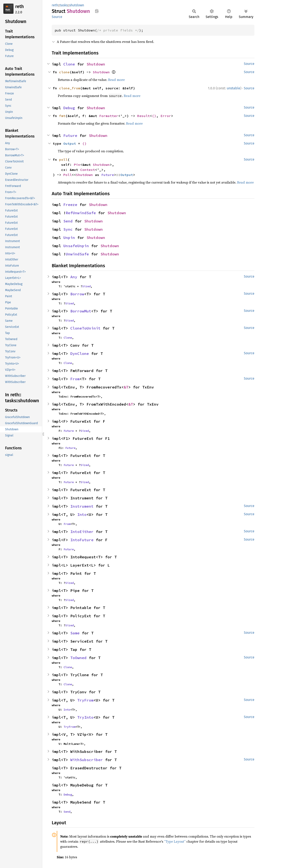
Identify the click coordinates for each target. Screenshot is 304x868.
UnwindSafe (77, 254)
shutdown (77, 5)
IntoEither (82, 532)
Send (68, 221)
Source (57, 17)
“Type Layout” (175, 841)
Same (75, 633)
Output (70, 143)
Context (88, 170)
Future (70, 136)
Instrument (82, 506)
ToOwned (78, 658)
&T (126, 387)
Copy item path (97, 11)
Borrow (77, 294)
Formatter (109, 116)
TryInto (85, 717)
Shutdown (96, 64)
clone (64, 72)
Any (74, 277)
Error (166, 116)
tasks (64, 5)
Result (144, 116)
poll (63, 159)
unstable (233, 88)
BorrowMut (81, 311)
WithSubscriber (87, 760)
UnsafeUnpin (76, 246)
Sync (68, 229)
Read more (116, 80)
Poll (68, 175)
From (75, 379)
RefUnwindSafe (81, 213)
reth (20, 6)
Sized (86, 286)
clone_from (70, 88)
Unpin (69, 238)
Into (82, 514)
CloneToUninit (85, 328)
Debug (69, 108)
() (154, 116)
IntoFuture (82, 540)
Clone (69, 64)
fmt (62, 116)
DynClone (80, 354)
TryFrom (85, 700)
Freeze (70, 205)
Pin (77, 165)
